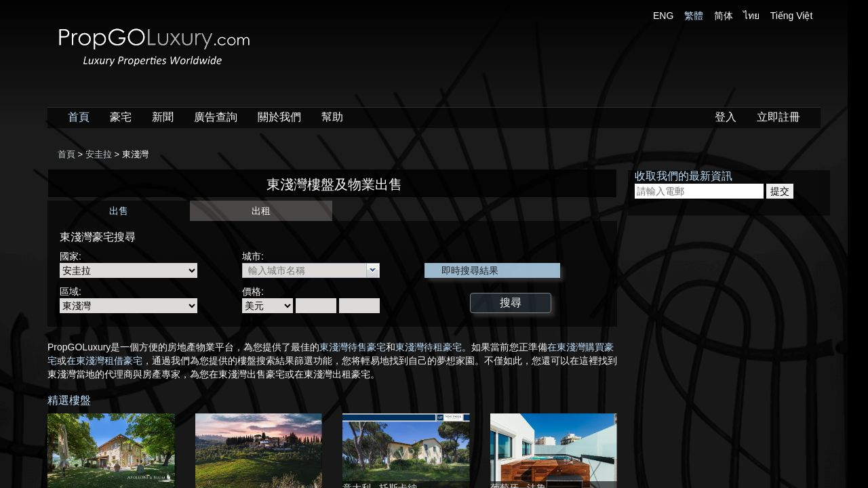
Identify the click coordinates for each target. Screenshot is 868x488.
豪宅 (121, 117)
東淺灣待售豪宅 (353, 347)
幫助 (332, 117)
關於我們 (279, 117)
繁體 (694, 16)
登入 (726, 117)
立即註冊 (778, 117)
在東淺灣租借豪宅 (104, 361)
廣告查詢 (216, 117)
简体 (724, 16)
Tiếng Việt (792, 16)
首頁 (79, 117)
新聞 (163, 117)
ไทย (751, 16)
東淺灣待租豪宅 (429, 347)
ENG (663, 16)
